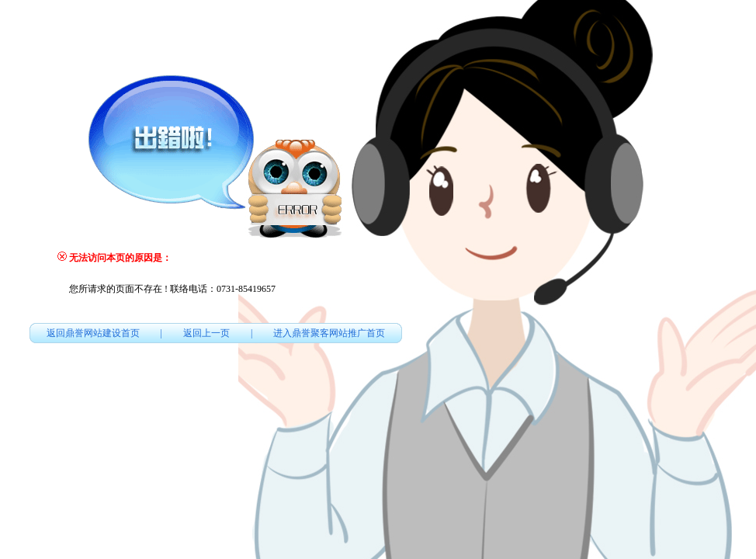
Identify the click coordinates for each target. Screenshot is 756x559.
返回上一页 (206, 333)
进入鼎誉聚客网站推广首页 (329, 333)
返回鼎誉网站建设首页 (93, 333)
